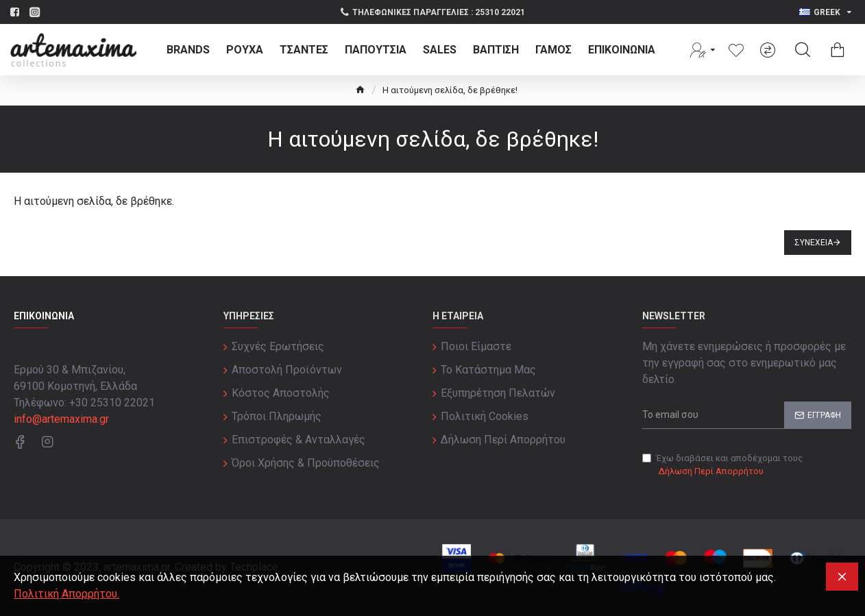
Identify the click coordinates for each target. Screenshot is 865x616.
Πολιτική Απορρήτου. (66, 594)
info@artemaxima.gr (61, 419)
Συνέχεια (814, 243)
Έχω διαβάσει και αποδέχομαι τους (722, 466)
